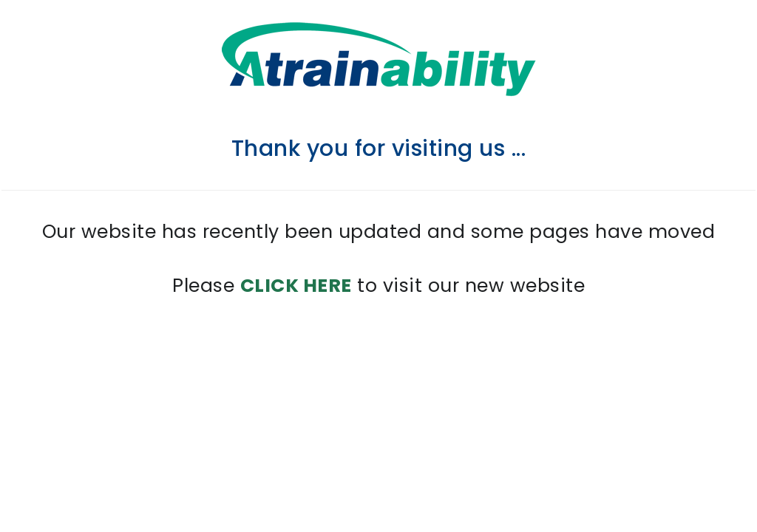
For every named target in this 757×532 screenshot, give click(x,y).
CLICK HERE (296, 286)
